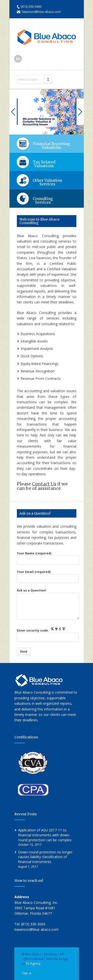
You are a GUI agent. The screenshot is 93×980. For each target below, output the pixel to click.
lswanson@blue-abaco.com (41, 12)
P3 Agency (33, 964)
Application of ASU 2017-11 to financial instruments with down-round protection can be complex (45, 835)
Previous (14, 112)
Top (25, 973)
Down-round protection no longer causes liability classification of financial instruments (45, 857)
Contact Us (44, 484)
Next (80, 112)
